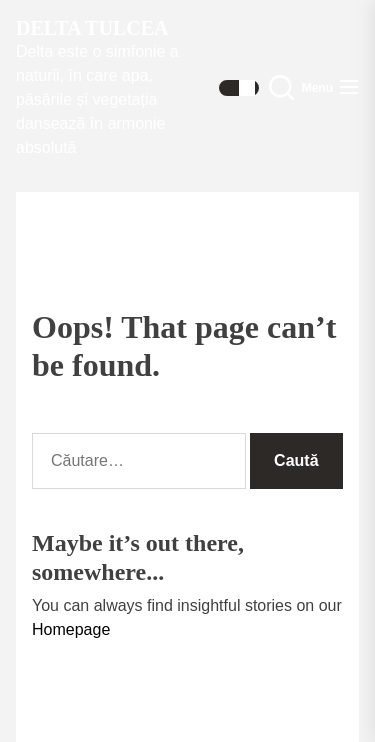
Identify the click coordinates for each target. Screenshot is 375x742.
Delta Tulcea (92, 28)
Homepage (71, 629)
